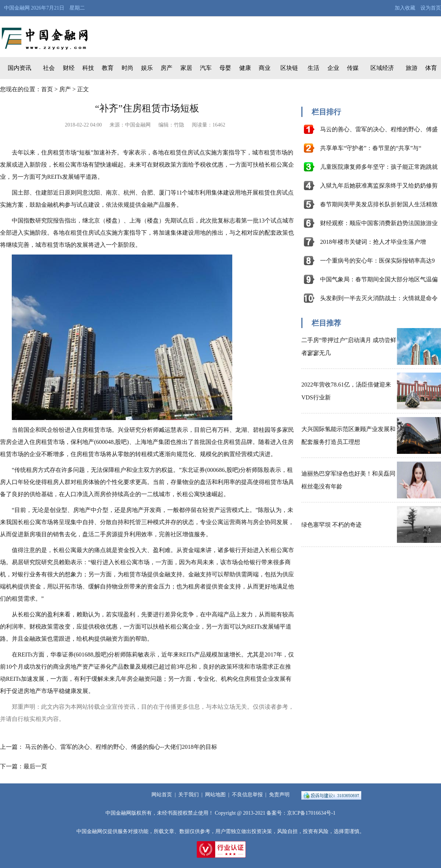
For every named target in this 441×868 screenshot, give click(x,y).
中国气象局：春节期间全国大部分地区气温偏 (379, 279)
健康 (245, 68)
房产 (166, 68)
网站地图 (215, 795)
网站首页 (162, 795)
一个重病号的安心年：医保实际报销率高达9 (377, 261)
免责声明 (279, 795)
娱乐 (147, 68)
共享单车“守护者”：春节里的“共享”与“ (371, 148)
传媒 (353, 68)
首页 (47, 89)
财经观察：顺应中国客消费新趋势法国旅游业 (379, 223)
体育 (431, 68)
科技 (88, 68)
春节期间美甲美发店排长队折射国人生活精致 (379, 204)
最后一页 (35, 766)
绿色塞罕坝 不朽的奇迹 (331, 525)
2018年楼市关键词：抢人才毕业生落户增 (373, 242)
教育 (108, 68)
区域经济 (382, 68)
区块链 (289, 68)
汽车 (206, 68)
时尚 (128, 68)
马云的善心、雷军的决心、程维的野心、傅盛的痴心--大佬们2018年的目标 (121, 747)
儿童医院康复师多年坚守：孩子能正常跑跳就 (379, 167)
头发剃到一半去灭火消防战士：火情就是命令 (379, 298)
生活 (313, 68)
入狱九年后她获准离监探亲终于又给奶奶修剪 (379, 186)
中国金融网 (17, 8)
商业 (265, 68)
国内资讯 (19, 68)
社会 (49, 68)
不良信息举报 (247, 795)
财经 (69, 68)
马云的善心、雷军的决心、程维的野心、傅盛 (379, 129)
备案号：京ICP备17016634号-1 (301, 813)
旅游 (412, 68)
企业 (333, 68)
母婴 (225, 68)
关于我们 (189, 795)
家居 (186, 68)
